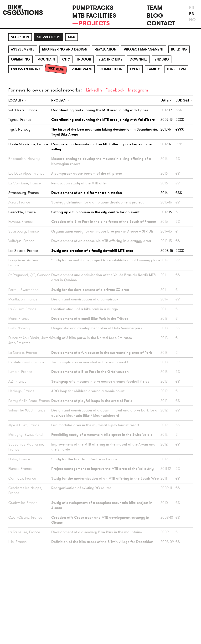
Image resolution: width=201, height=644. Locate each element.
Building (179, 49)
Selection (20, 37)
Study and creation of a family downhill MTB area (92, 251)
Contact (161, 23)
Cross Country (26, 69)
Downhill (138, 59)
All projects (49, 37)
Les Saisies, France (23, 251)
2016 (164, 193)
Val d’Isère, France (23, 110)
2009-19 (167, 120)
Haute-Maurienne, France (28, 144)
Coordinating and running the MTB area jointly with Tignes (100, 110)
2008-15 (167, 251)
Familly (154, 69)
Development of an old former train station (87, 193)
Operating (21, 59)
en (191, 14)
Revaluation (106, 49)
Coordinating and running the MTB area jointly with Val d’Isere (103, 120)
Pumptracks (93, 8)
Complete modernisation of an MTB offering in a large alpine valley (101, 147)
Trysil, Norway (19, 129)
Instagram (138, 90)
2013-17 (166, 129)
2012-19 (166, 110)
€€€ (179, 110)
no (191, 20)
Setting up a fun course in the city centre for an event (95, 212)
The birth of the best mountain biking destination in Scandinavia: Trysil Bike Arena (105, 132)
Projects (94, 23)
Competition (111, 69)
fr (191, 8)
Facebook (115, 90)
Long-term (176, 69)
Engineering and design (65, 49)
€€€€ (180, 120)
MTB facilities (94, 16)
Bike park (56, 69)
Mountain (46, 59)
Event (135, 69)
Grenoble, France (22, 212)
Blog (155, 16)
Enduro (162, 59)
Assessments (23, 49)
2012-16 (166, 212)
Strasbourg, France (24, 193)
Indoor (84, 59)
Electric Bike (110, 59)
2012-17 (166, 144)
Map (72, 37)
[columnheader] (30, 101)
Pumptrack (82, 69)
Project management (144, 49)
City (66, 59)
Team (155, 8)
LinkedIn (94, 90)
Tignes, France (20, 120)
